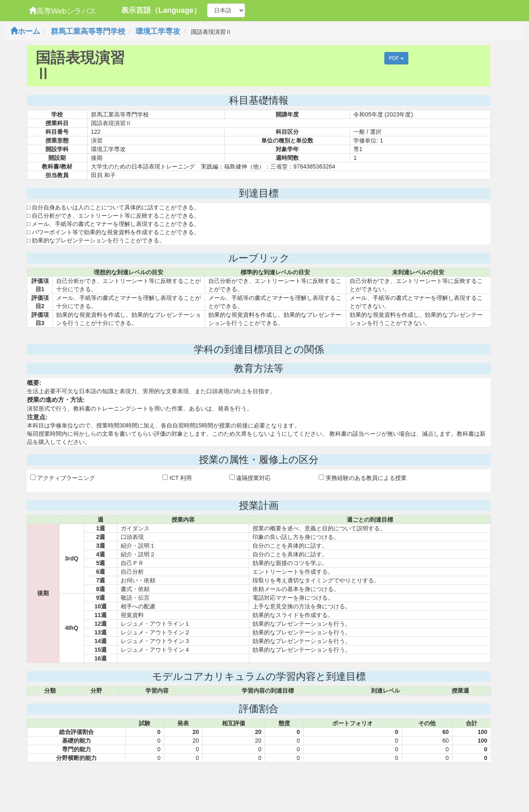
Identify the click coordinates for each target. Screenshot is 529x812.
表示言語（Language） (161, 10)
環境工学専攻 (158, 31)
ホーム (25, 31)
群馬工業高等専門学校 (88, 31)
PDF (396, 58)
